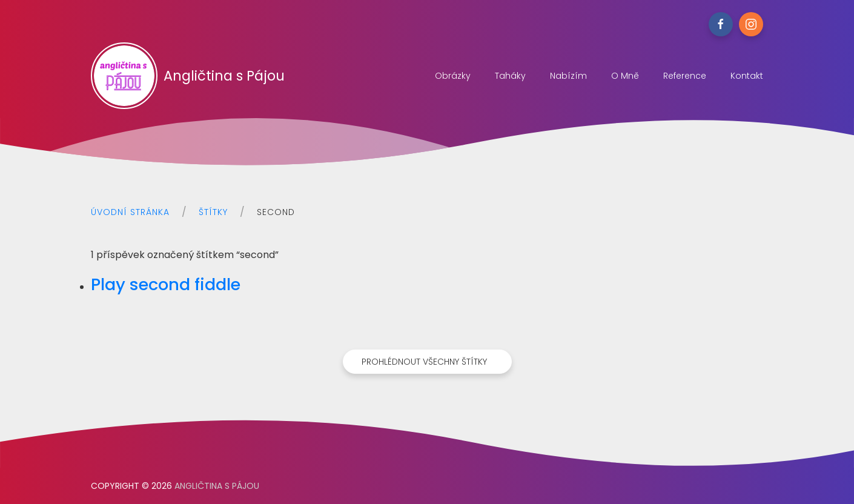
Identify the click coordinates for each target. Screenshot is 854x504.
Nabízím (568, 76)
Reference (685, 76)
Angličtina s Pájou (188, 76)
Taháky (510, 76)
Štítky (213, 212)
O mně (625, 76)
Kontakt (747, 76)
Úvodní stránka (130, 212)
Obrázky (453, 76)
